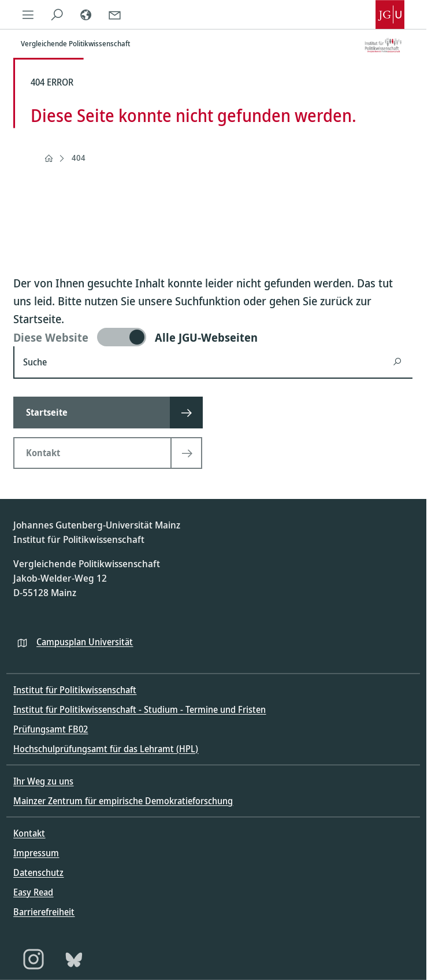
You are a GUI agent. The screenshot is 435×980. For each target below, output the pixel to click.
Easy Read (33, 892)
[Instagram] (34, 959)
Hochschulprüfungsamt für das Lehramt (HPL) (106, 749)
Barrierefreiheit (44, 912)
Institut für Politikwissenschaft (75, 690)
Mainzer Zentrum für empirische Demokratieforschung (123, 801)
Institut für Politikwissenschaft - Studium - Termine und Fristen (140, 709)
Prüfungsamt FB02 (51, 729)
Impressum (36, 853)
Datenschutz (38, 872)
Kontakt (29, 833)
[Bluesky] (74, 959)
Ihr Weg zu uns (43, 781)
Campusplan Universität (85, 642)
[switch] (213, 337)
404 (79, 158)
